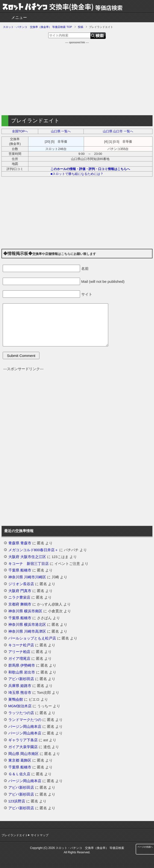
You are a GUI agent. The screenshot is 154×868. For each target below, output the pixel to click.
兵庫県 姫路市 (20, 686)
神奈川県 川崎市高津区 (27, 631)
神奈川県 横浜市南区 (25, 611)
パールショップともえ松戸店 (32, 638)
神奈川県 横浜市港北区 (27, 625)
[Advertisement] (77, 79)
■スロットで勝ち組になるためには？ (77, 174)
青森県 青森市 (20, 543)
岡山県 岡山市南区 (24, 754)
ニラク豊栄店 (19, 597)
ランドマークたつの (25, 720)
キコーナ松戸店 (21, 645)
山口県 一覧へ (61, 131)
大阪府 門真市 (20, 591)
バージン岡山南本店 (25, 727)
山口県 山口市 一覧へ (118, 131)
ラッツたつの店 (21, 713)
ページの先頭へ (145, 847)
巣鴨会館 (16, 699)
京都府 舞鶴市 (20, 604)
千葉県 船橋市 (20, 570)
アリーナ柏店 (19, 652)
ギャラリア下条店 (23, 740)
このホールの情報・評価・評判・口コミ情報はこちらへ (90, 169)
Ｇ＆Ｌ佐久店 (19, 774)
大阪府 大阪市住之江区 (27, 557)
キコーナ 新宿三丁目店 (29, 564)
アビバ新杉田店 (21, 679)
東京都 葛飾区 (20, 760)
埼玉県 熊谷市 (20, 693)
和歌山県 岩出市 (22, 672)
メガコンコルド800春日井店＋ (33, 550)
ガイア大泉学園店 (23, 747)
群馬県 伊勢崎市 (22, 665)
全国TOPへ (20, 131)
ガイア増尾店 (19, 659)
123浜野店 (17, 801)
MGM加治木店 (20, 706)
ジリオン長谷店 (21, 584)
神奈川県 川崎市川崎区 (27, 577)
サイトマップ (40, 835)
